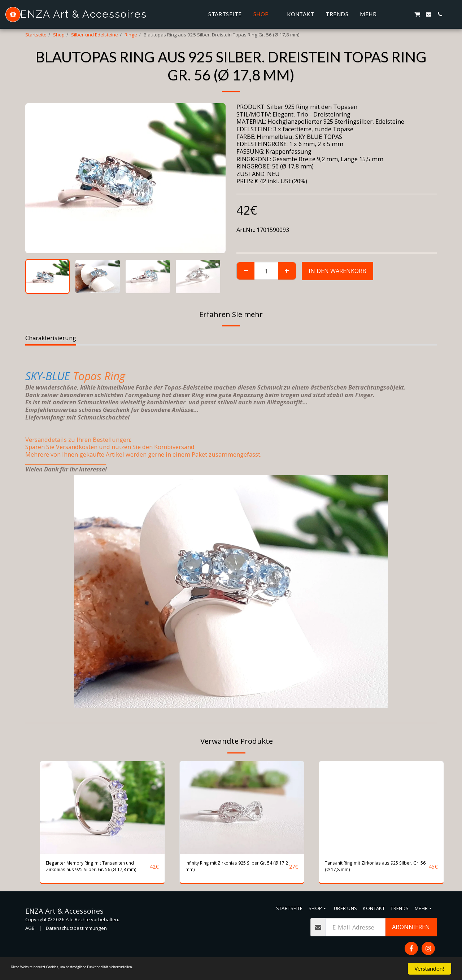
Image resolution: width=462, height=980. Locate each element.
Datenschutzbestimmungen (76, 933)
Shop (59, 35)
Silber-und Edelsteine (95, 35)
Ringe (131, 35)
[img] (102, 808)
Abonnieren (411, 932)
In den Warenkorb (337, 271)
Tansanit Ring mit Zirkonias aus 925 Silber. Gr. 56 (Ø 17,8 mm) (375, 869)
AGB (30, 933)
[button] (395, 14)
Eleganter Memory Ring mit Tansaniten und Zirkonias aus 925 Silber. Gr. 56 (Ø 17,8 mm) (93, 869)
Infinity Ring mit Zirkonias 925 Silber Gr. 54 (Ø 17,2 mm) (236, 869)
